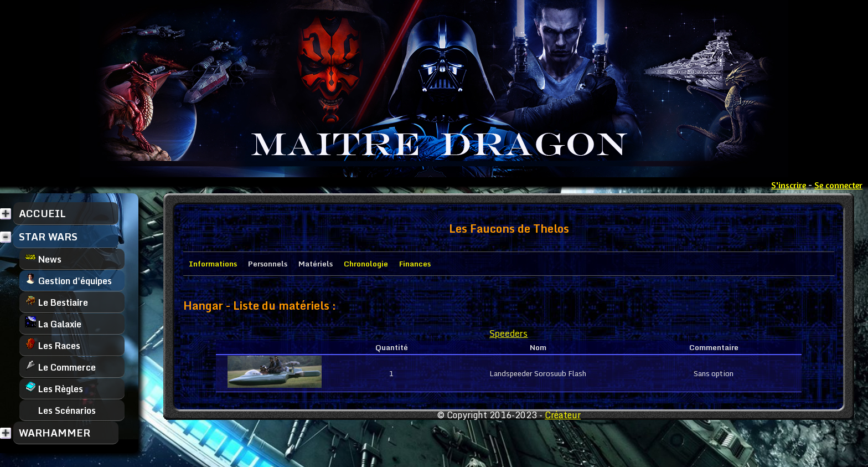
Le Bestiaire (56, 302)
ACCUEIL (42, 213)
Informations (213, 264)
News (43, 259)
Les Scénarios (60, 410)
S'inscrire (789, 185)
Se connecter (838, 185)
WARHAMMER (55, 433)
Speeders (508, 333)
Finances (415, 264)
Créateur (563, 415)
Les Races (53, 345)
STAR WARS (48, 237)
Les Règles (54, 389)
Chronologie (366, 264)
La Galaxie (53, 324)
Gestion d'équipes (68, 281)
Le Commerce (60, 367)
